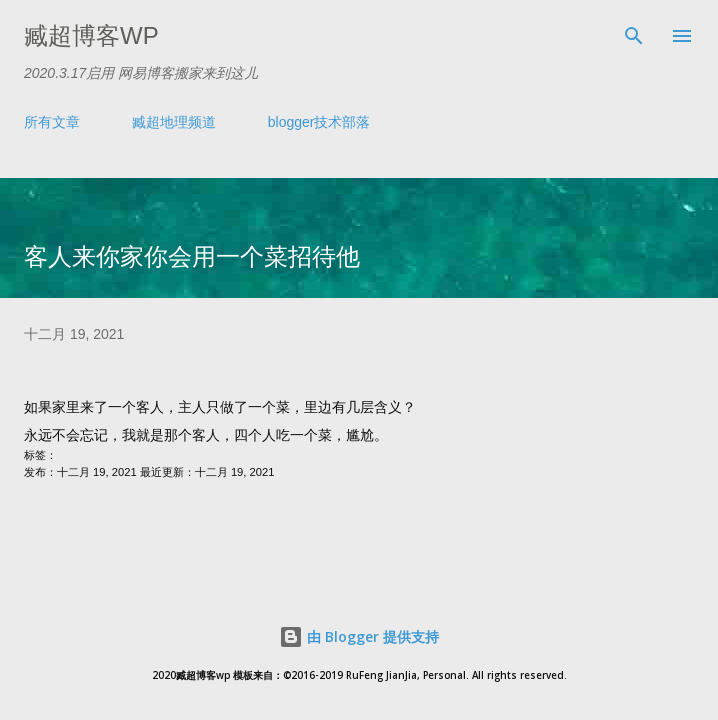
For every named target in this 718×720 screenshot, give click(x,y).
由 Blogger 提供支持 (359, 636)
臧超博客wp (91, 35)
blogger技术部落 (319, 122)
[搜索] (634, 36)
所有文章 (52, 122)
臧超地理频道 (174, 122)
